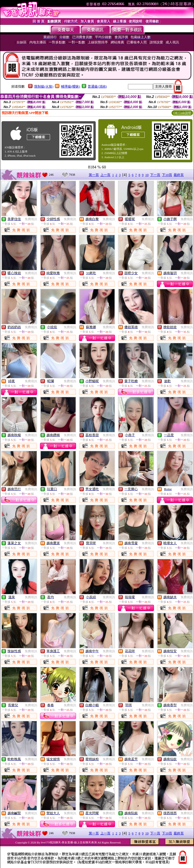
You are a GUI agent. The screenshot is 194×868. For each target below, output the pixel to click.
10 (147, 175)
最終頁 (179, 175)
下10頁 (167, 175)
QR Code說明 (182, 113)
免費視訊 (31, 219)
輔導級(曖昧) (71, 86)
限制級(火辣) (44, 86)
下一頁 (155, 175)
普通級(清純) (97, 86)
